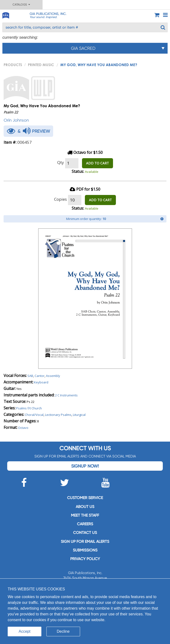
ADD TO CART (98, 163)
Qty (61, 162)
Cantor (40, 376)
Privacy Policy (85, 559)
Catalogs (21, 5)
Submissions (85, 550)
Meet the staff (85, 515)
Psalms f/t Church (29, 408)
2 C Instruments (66, 395)
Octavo (23, 428)
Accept (25, 631)
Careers (85, 524)
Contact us (85, 533)
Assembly (53, 376)
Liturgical (79, 415)
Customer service (85, 498)
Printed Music (41, 65)
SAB (30, 376)
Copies (60, 199)
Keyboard (41, 382)
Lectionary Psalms (58, 415)
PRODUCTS (13, 65)
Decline (63, 631)
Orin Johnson (16, 120)
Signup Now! (85, 466)
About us (85, 507)
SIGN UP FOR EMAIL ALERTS (85, 541)
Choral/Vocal (34, 415)
